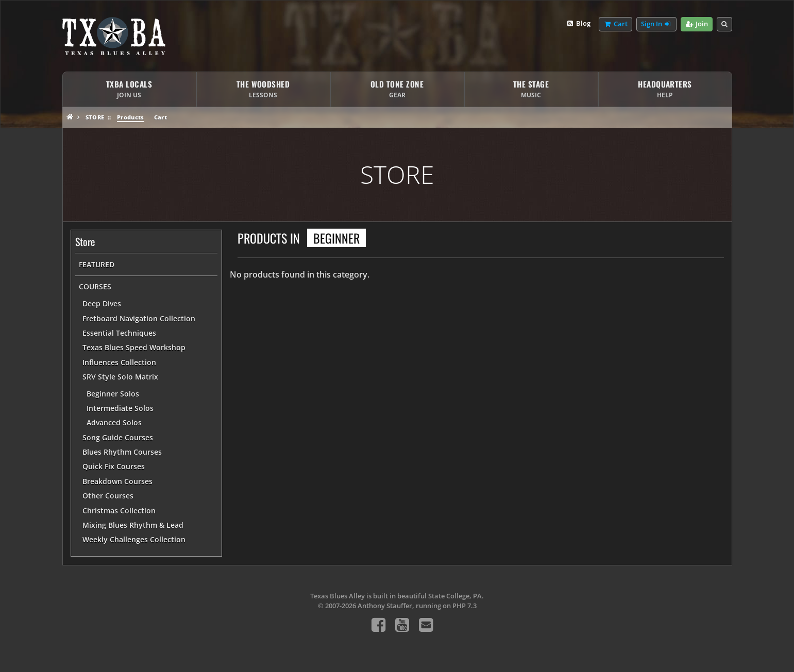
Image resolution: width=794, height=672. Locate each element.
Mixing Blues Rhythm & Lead (133, 525)
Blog (578, 24)
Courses (95, 287)
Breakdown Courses (117, 481)
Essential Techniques (119, 333)
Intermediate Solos (120, 408)
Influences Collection (119, 362)
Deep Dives (102, 304)
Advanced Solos (114, 423)
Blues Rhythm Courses (122, 452)
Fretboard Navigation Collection (139, 318)
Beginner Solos (113, 394)
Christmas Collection (119, 511)
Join (696, 24)
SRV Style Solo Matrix (120, 377)
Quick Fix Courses (114, 466)
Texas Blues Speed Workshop (134, 347)
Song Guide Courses (118, 437)
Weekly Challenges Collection (134, 539)
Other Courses (108, 496)
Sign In (656, 24)
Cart (161, 117)
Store (95, 117)
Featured (97, 264)
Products (131, 117)
